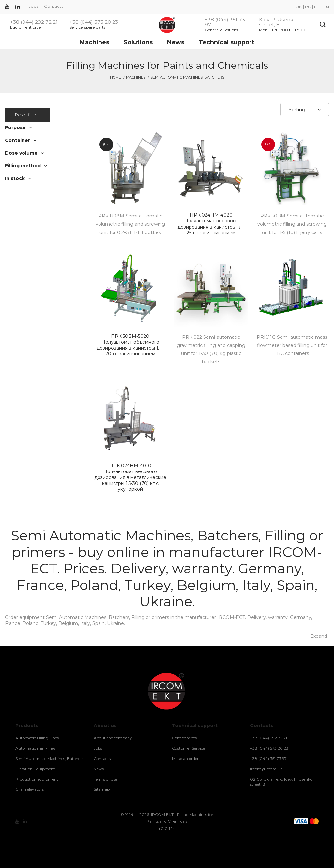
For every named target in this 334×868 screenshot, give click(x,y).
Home (115, 77)
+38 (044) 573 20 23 (94, 22)
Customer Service (188, 748)
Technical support (227, 42)
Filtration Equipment (35, 769)
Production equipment (37, 779)
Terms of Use (105, 779)
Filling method (23, 166)
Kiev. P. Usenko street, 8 (278, 22)
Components (184, 738)
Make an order (185, 759)
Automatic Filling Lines (37, 738)
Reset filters (27, 115)
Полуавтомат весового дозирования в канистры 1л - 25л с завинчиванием (211, 224)
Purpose (15, 127)
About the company (113, 738)
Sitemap (102, 789)
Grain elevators (30, 789)
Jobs (34, 6)
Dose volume (21, 153)
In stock (15, 178)
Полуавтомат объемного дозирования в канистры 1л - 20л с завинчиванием (130, 345)
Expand (319, 636)
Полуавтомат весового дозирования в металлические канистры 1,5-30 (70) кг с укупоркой (130, 478)
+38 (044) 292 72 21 (34, 22)
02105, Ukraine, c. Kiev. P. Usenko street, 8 (281, 782)
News (176, 42)
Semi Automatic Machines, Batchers (49, 759)
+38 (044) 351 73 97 (225, 22)
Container (17, 140)
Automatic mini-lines (35, 748)
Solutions (138, 42)
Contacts (54, 6)
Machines (94, 42)
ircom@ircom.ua (266, 769)
